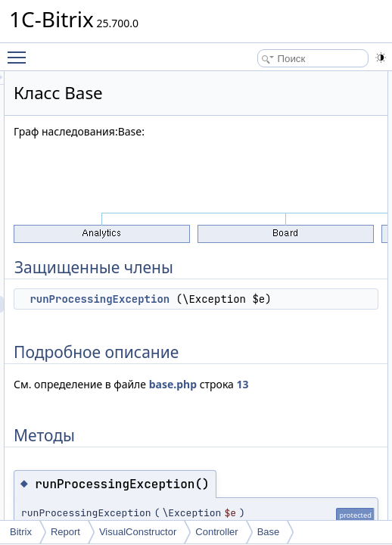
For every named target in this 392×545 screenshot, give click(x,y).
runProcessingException (289, 299)
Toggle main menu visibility (20, 51)
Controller (216, 532)
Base (269, 532)
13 (297, 417)
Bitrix (21, 532)
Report (65, 532)
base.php (227, 417)
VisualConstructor (138, 532)
